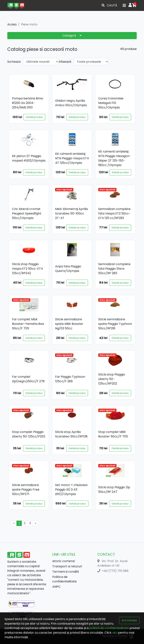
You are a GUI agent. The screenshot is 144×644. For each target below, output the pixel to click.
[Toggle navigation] (124, 5)
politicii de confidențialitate (109, 628)
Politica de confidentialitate (64, 579)
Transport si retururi (67, 566)
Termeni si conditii (66, 572)
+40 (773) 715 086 (115, 571)
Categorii (72, 35)
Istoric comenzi (64, 561)
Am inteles (129, 620)
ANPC (56, 587)
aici (115, 633)
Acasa (12, 24)
